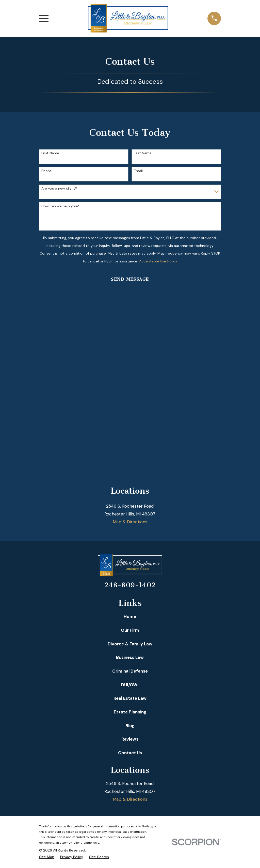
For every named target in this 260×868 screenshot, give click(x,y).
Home (130, 616)
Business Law (130, 657)
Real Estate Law (130, 698)
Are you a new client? (59, 188)
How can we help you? (60, 206)
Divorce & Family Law (130, 644)
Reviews (130, 739)
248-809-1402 (130, 585)
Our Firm (130, 630)
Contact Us (130, 753)
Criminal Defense (130, 671)
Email (138, 171)
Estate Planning (130, 712)
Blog (130, 726)
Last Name (143, 153)
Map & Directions (130, 522)
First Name (50, 153)
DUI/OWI (130, 685)
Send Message (130, 279)
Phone (47, 171)
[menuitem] (47, 857)
